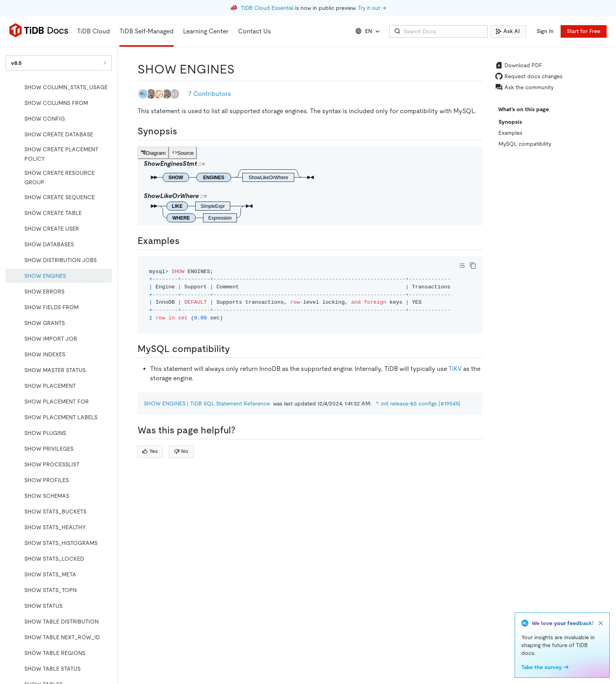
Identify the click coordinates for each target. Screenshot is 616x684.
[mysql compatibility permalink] (236, 349)
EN (368, 31)
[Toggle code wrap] (462, 266)
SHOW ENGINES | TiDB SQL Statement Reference (207, 403)
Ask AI (508, 31)
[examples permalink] (186, 241)
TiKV (455, 369)
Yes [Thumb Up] (150, 451)
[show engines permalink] (241, 69)
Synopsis (510, 122)
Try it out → (372, 8)
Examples (511, 133)
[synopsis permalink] (183, 131)
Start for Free (584, 31)
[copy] (473, 266)
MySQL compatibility (525, 144)
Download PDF (519, 65)
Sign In (545, 31)
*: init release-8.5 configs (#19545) (418, 403)
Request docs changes (529, 76)
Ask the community (524, 87)
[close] (601, 623)
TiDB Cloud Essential (267, 8)
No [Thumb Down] (181, 451)
